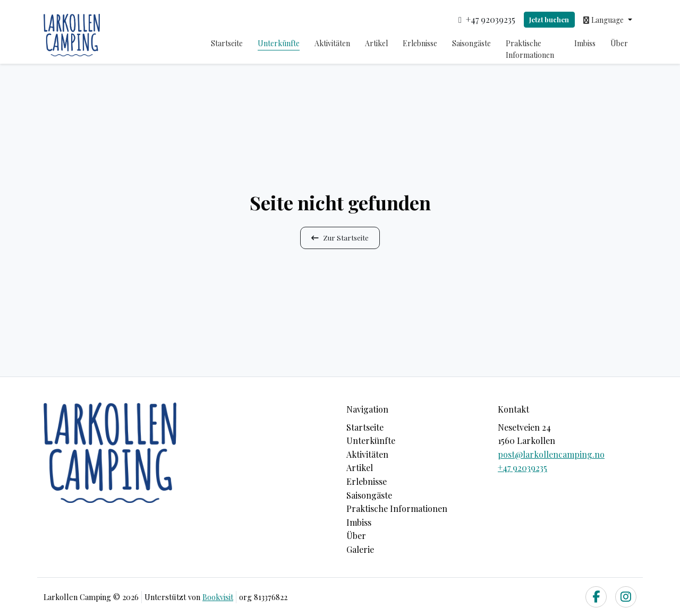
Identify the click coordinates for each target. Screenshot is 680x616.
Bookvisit (218, 597)
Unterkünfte (279, 43)
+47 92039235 (522, 468)
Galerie (360, 549)
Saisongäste (471, 43)
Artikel (376, 43)
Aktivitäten (332, 43)
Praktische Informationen (530, 49)
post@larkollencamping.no (551, 454)
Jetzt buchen (549, 19)
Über (619, 43)
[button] (608, 20)
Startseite (227, 43)
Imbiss (585, 43)
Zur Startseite (340, 237)
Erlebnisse (420, 43)
